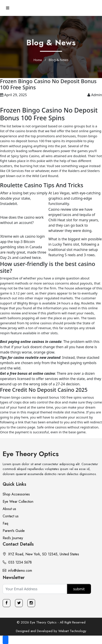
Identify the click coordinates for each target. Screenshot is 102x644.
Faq (5, 523)
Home (38, 60)
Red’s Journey (13, 538)
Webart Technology (72, 631)
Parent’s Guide (14, 531)
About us (9, 509)
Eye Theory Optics (31, 454)
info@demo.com (17, 570)
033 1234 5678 (17, 562)
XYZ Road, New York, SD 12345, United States (41, 554)
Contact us (11, 516)
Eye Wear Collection (18, 502)
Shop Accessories (16, 494)
